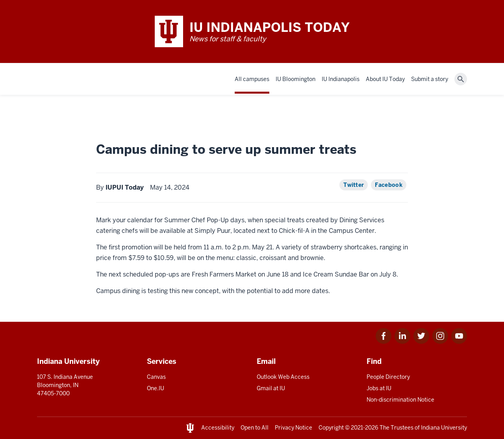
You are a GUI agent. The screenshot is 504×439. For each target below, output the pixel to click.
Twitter (354, 185)
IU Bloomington (296, 79)
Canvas (156, 377)
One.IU (156, 388)
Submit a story (430, 79)
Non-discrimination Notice (400, 400)
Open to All (255, 428)
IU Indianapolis (341, 79)
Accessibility (218, 428)
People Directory (388, 377)
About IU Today (385, 79)
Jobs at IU (379, 388)
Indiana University (444, 428)
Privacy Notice (294, 428)
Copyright (331, 428)
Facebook (389, 185)
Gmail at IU (271, 388)
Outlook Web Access (283, 377)
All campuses (252, 79)
